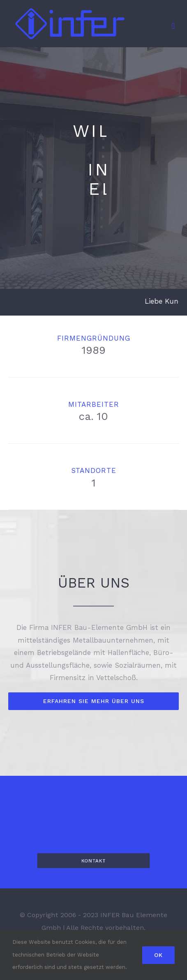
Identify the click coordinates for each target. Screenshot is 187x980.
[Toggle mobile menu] (173, 26)
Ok (158, 955)
